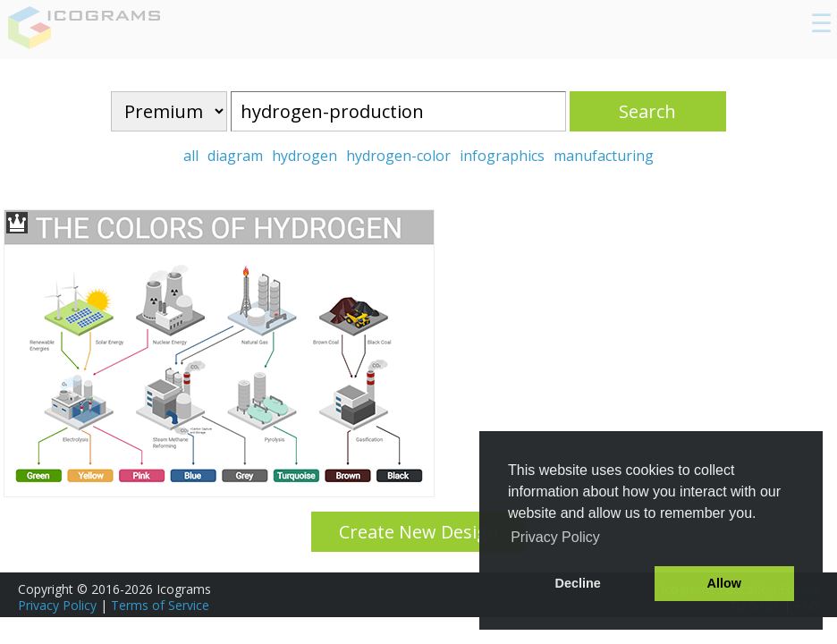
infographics (502, 156)
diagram (235, 156)
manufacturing (604, 156)
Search (647, 111)
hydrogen (304, 156)
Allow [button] (724, 583)
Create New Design (419, 532)
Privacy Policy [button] (555, 537)
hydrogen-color (398, 156)
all (191, 156)
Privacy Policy (57, 605)
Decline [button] (578, 583)
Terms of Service (160, 605)
